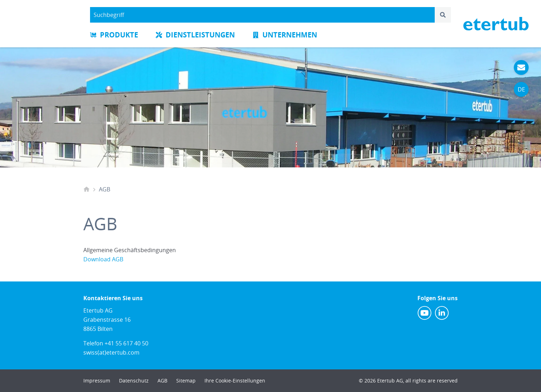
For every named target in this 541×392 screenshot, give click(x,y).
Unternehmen (285, 35)
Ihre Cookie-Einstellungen (235, 381)
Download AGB (103, 259)
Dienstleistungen (195, 35)
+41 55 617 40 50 (126, 343)
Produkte (114, 35)
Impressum (97, 381)
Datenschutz (134, 381)
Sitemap (186, 381)
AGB (162, 381)
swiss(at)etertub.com (111, 352)
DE (521, 89)
